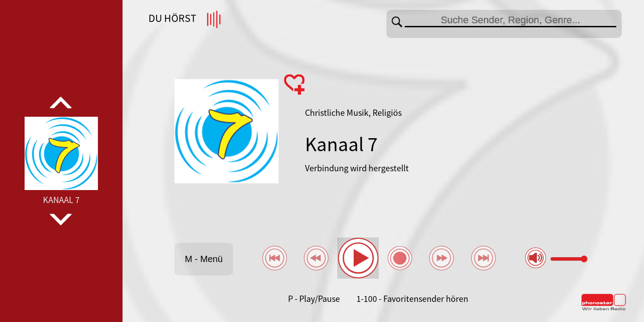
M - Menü (203, 259)
